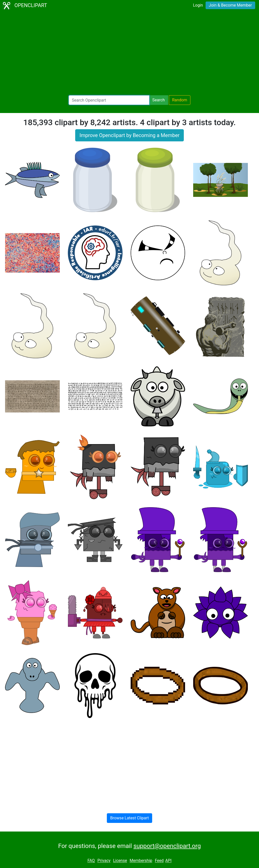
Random (180, 100)
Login (198, 5)
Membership (141, 861)
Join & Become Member (230, 5)
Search (159, 100)
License (120, 861)
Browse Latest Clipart (129, 818)
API (168, 861)
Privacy (104, 861)
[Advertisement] (129, 53)
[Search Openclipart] (109, 100)
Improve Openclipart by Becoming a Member (129, 135)
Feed (159, 861)
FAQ (91, 861)
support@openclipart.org (167, 846)
